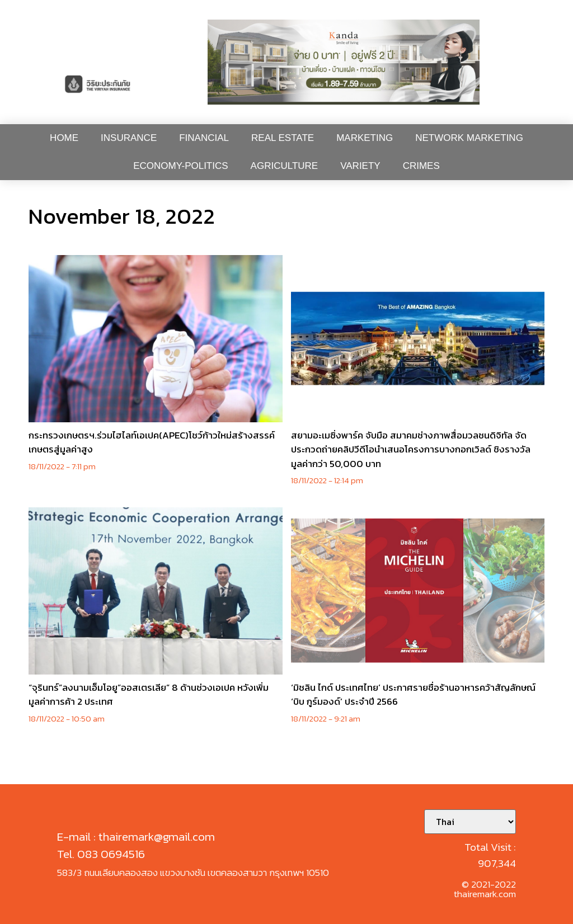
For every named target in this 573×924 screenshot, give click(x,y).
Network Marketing (469, 138)
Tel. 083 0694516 (101, 854)
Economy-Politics (180, 166)
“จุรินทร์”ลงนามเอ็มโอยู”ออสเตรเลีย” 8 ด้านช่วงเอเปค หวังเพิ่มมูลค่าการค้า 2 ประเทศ (149, 695)
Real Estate (283, 138)
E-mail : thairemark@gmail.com (136, 836)
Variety (360, 166)
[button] (344, 62)
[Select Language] (470, 822)
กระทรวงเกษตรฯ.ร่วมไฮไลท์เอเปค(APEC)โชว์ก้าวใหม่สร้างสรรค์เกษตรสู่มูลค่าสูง (152, 442)
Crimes (421, 166)
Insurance (129, 138)
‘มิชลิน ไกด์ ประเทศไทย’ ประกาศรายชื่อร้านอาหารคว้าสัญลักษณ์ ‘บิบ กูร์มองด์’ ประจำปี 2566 (413, 695)
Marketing (365, 138)
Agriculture (285, 166)
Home (64, 138)
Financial (204, 138)
